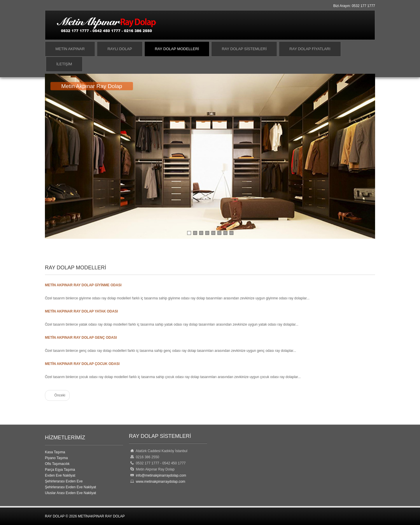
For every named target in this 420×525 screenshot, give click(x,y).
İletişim (64, 64)
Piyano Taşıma (56, 458)
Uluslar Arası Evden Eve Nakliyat (70, 493)
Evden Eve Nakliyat (60, 475)
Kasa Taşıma (55, 452)
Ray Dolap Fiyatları (310, 49)
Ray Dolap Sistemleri (244, 49)
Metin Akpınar (70, 49)
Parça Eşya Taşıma (60, 470)
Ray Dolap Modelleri (177, 49)
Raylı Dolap (120, 49)
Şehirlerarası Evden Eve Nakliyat (70, 487)
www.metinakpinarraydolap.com (160, 482)
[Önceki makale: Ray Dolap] (57, 395)
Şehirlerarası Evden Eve (64, 481)
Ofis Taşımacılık (57, 464)
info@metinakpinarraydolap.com (161, 475)
